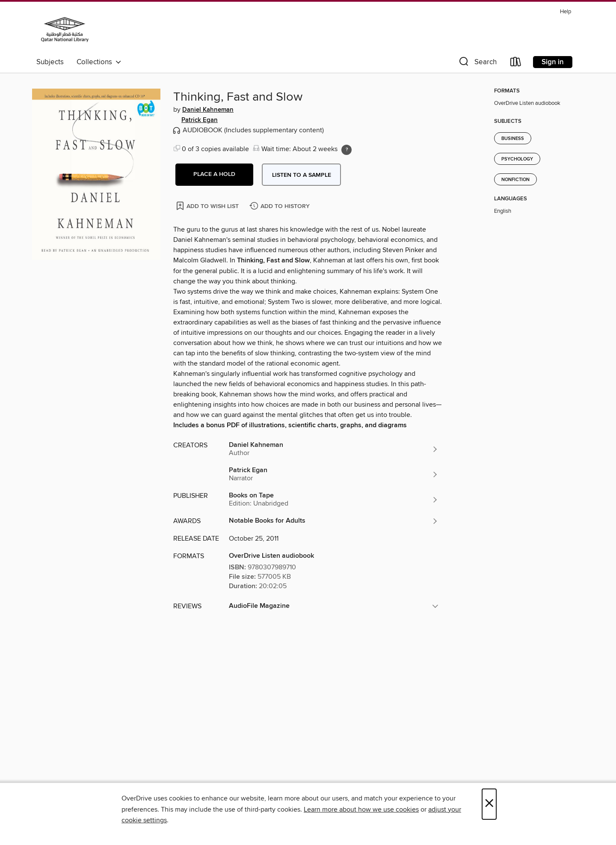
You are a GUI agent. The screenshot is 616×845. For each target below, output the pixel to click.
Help (566, 12)
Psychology (517, 159)
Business (513, 139)
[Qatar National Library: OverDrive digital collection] (65, 30)
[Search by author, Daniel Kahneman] (334, 449)
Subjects (50, 62)
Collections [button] (99, 62)
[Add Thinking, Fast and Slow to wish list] (208, 206)
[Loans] (516, 64)
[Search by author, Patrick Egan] (334, 474)
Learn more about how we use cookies (361, 809)
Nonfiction (515, 180)
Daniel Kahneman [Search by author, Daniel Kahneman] (208, 110)
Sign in (553, 62)
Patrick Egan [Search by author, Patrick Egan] (200, 120)
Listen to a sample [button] (302, 175)
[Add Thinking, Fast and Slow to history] (281, 207)
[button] (477, 64)
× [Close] (489, 804)
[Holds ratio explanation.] (346, 150)
